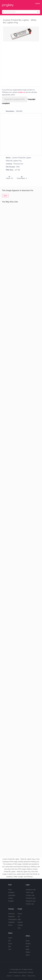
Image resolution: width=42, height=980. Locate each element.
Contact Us (17, 976)
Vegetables (12, 895)
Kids (19, 928)
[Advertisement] (21, 64)
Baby (19, 919)
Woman (20, 922)
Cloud (10, 938)
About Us (9, 976)
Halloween (12, 917)
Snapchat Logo (30, 901)
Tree (10, 949)
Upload (38, 3)
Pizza (10, 890)
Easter (10, 925)
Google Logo (30, 904)
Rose (27, 946)
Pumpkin (11, 901)
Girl (19, 917)
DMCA (24, 976)
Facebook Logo (31, 898)
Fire (9, 941)
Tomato (11, 898)
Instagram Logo (31, 890)
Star (10, 946)
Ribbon (28, 952)
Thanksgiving (12, 919)
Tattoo (28, 955)
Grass (10, 944)
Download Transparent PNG (15, 99)
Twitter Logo (30, 892)
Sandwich (11, 892)
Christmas (11, 914)
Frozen (20, 914)
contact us (21, 92)
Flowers (28, 944)
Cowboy (20, 925)
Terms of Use (31, 976)
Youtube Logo (30, 895)
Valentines (11, 922)
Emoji (27, 941)
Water (28, 949)
